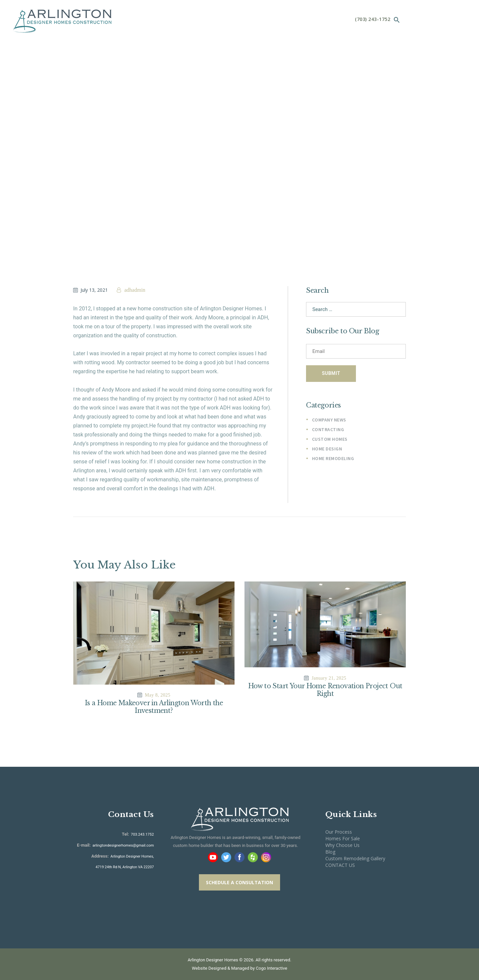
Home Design (327, 450)
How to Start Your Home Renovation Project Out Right (325, 690)
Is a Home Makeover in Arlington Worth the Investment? (154, 707)
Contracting (328, 430)
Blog (330, 852)
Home (217, 110)
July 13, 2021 (94, 290)
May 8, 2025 (158, 695)
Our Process (339, 832)
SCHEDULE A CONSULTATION (239, 882)
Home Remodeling (333, 460)
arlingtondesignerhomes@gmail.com (124, 845)
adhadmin (134, 290)
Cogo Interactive (271, 969)
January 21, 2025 (329, 678)
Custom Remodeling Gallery (355, 859)
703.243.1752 (142, 834)
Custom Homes (330, 440)
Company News (329, 420)
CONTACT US (340, 865)
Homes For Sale (343, 838)
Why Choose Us (342, 845)
